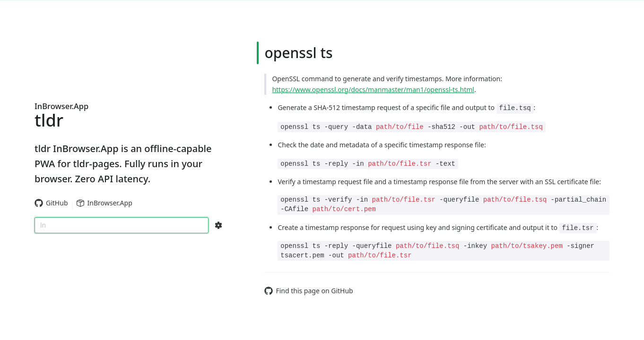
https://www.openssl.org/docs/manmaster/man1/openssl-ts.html (373, 89)
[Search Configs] (218, 225)
